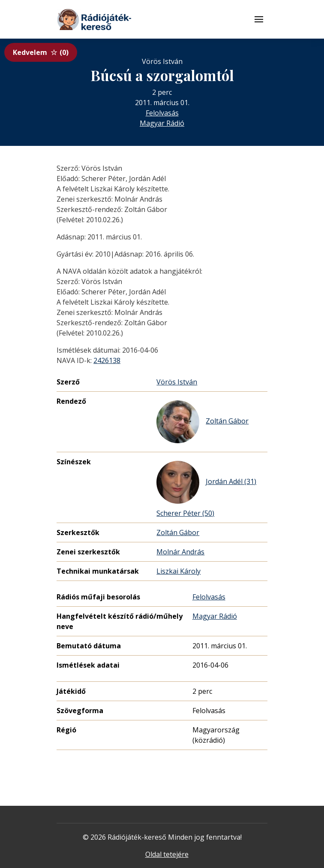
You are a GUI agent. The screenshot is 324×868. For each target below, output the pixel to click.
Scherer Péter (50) (185, 513)
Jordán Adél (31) (206, 482)
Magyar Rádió (162, 123)
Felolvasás (162, 113)
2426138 (107, 360)
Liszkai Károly (178, 571)
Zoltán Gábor (202, 422)
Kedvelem (41, 52)
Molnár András (180, 552)
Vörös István (177, 382)
